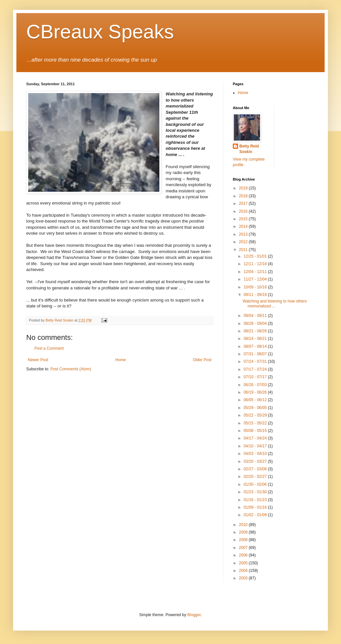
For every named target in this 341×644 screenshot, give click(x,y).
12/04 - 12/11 (256, 272)
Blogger (194, 615)
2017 (244, 204)
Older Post (202, 360)
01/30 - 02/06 (256, 484)
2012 (244, 242)
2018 (244, 196)
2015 (244, 219)
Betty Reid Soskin (249, 149)
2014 (244, 226)
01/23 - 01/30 (256, 492)
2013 (244, 234)
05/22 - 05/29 (256, 415)
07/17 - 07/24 (256, 369)
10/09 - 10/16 (256, 287)
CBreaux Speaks (100, 32)
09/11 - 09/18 (256, 295)
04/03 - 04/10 (256, 454)
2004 (244, 571)
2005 (244, 563)
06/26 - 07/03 (256, 385)
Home (121, 360)
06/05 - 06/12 (256, 400)
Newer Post (38, 360)
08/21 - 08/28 (256, 331)
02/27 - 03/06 (256, 469)
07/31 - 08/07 (256, 354)
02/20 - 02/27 (256, 477)
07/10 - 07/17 (256, 377)
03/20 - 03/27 (256, 461)
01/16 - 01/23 (256, 500)
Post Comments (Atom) (71, 369)
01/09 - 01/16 (256, 507)
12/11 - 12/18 (256, 264)
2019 (244, 188)
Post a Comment (49, 348)
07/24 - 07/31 (256, 361)
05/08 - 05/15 (256, 431)
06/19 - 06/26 (256, 392)
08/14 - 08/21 (256, 339)
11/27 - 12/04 (256, 279)
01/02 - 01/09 (256, 515)
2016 (244, 211)
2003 (244, 578)
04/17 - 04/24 (256, 438)
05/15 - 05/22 (256, 423)
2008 (244, 540)
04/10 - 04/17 (256, 446)
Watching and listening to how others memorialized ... (275, 303)
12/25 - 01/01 (256, 256)
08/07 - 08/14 (256, 346)
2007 (244, 548)
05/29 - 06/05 (256, 408)
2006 (244, 555)
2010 (244, 525)
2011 (244, 250)
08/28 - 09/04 (256, 323)
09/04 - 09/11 (256, 316)
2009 (244, 532)
